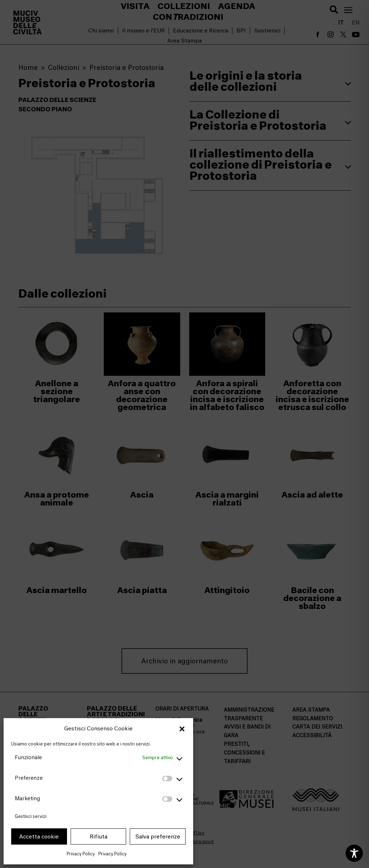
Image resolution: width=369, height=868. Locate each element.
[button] (182, 729)
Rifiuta (99, 837)
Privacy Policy (81, 854)
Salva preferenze (158, 837)
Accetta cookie (39, 837)
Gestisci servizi (31, 816)
